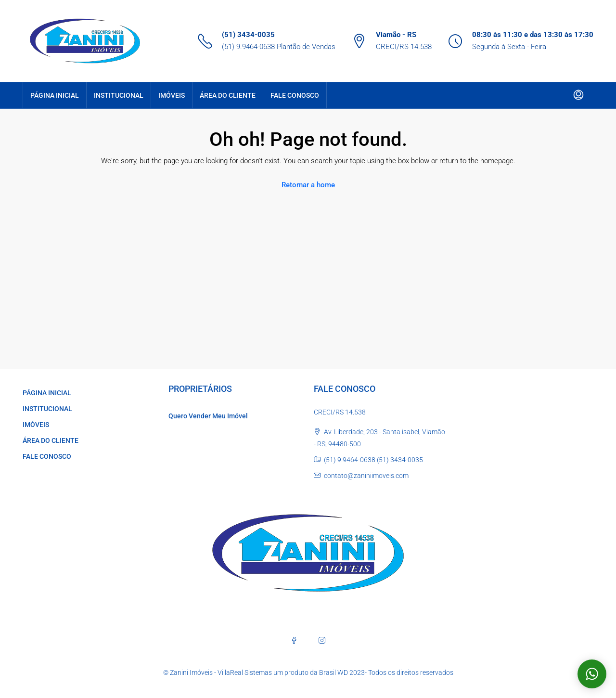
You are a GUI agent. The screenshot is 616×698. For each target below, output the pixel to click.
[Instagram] (322, 640)
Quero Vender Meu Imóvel (208, 416)
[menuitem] (578, 95)
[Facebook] (294, 640)
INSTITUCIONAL (119, 95)
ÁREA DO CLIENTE (228, 95)
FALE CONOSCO (295, 95)
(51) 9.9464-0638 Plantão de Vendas (279, 47)
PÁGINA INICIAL (55, 95)
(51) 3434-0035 (248, 35)
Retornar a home (308, 185)
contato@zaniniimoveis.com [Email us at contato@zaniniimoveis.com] (366, 476)
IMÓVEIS (172, 95)
